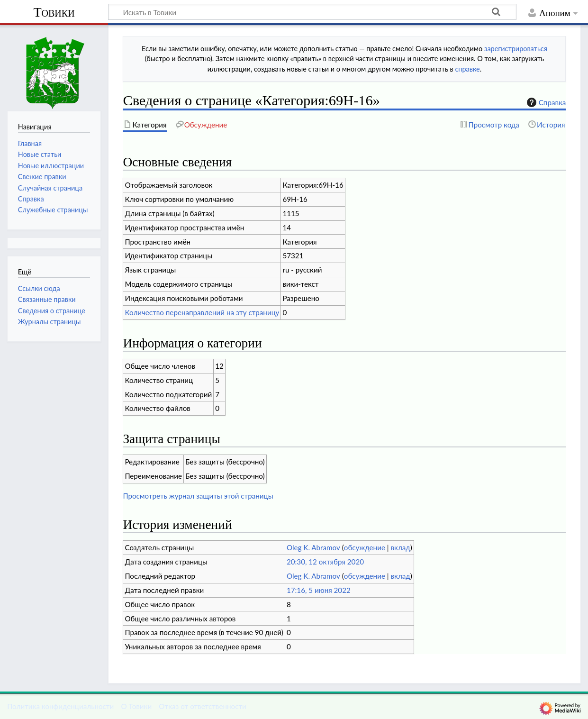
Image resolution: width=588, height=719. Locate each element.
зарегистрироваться (516, 49)
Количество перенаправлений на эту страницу (202, 312)
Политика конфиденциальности (60, 706)
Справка (545, 102)
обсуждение (365, 547)
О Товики (136, 706)
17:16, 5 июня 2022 (319, 590)
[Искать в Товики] (312, 12)
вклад (401, 547)
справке (467, 69)
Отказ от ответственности (202, 706)
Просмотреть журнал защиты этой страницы (198, 496)
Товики (54, 12)
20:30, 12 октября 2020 (325, 562)
